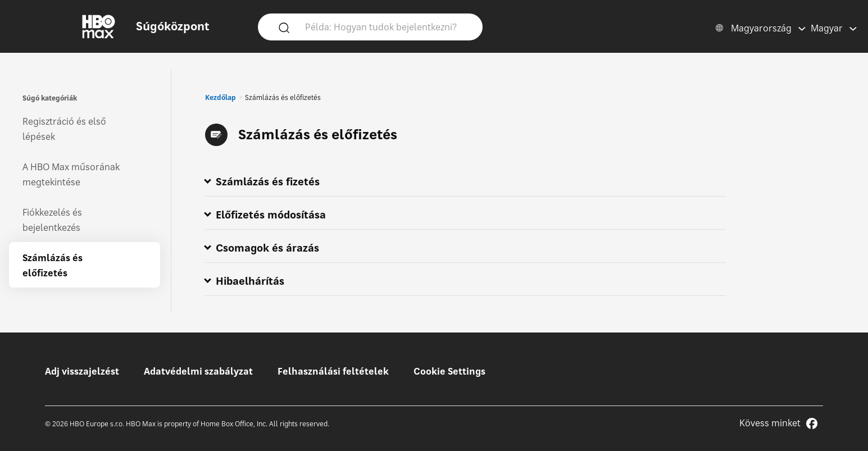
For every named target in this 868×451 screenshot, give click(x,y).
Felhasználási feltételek (333, 371)
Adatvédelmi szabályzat (198, 371)
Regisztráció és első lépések (64, 129)
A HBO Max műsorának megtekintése (71, 174)
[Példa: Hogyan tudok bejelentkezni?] (387, 26)
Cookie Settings (449, 371)
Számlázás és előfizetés (53, 265)
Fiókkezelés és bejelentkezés (52, 220)
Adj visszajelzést (82, 371)
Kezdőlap (221, 97)
